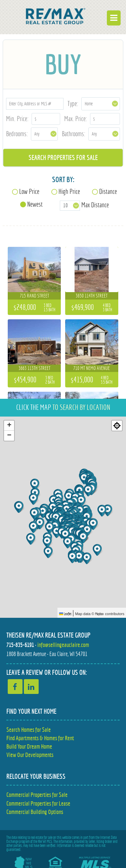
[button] (98, 550)
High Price (69, 191)
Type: (73, 103)
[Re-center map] (117, 426)
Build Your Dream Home (29, 746)
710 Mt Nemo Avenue (92, 368)
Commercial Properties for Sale (37, 795)
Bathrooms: (74, 134)
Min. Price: (17, 119)
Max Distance (95, 205)
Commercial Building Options (35, 812)
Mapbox (99, 614)
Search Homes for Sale (29, 730)
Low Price (29, 191)
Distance (108, 191)
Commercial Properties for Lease (38, 803)
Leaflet (65, 614)
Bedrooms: (17, 134)
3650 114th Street (92, 296)
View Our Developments (30, 755)
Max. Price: (76, 119)
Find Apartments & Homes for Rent (40, 738)
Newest (35, 204)
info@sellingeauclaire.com (63, 645)
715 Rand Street (34, 296)
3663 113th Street (34, 368)
